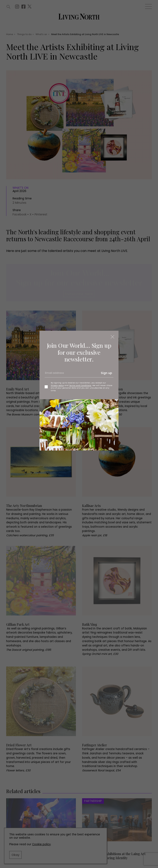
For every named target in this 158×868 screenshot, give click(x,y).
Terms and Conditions (80, 385)
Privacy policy (57, 385)
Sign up (106, 373)
